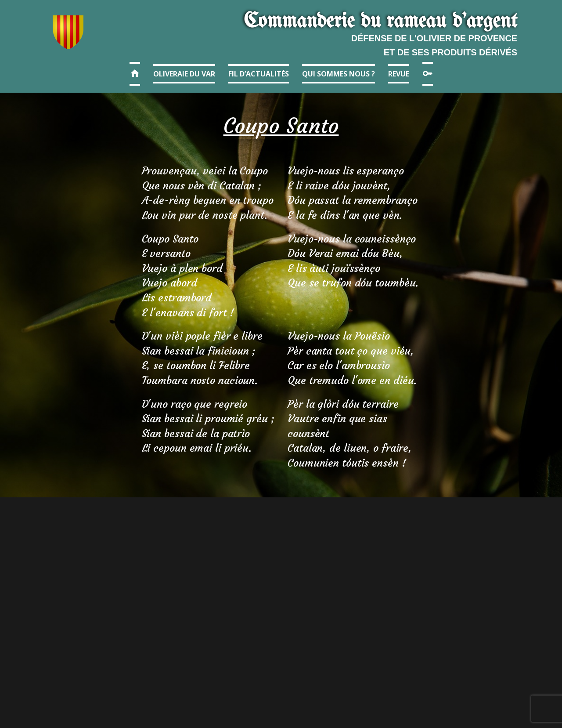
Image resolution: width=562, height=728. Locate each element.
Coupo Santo (281, 126)
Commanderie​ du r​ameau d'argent (380, 22)
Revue (399, 74)
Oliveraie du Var (184, 74)
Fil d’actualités (259, 74)
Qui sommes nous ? (339, 74)
